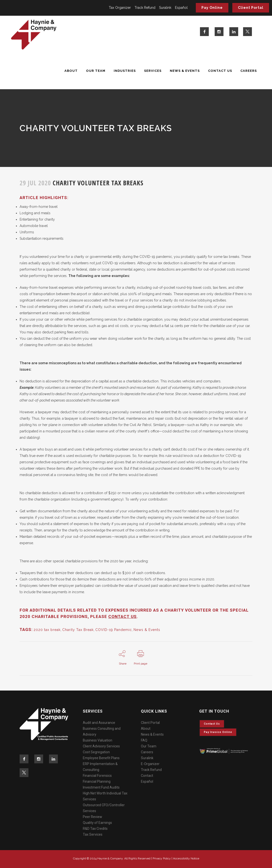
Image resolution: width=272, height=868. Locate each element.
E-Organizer (150, 764)
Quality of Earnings (97, 823)
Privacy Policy (162, 858)
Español (181, 8)
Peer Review (93, 817)
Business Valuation (98, 740)
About (146, 729)
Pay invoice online (218, 732)
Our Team (149, 746)
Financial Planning (97, 781)
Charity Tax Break (78, 630)
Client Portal (251, 8)
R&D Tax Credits (95, 829)
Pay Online (212, 8)
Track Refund (145, 8)
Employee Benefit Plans (101, 758)
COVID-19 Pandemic (114, 630)
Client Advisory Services (101, 746)
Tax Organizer (120, 8)
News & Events (147, 630)
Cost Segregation (96, 752)
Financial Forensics (97, 776)
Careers (147, 752)
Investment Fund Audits (101, 787)
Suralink (165, 8)
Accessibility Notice (186, 858)
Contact (147, 776)
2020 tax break (47, 630)
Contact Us (212, 724)
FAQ (144, 740)
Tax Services (93, 834)
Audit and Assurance (99, 723)
